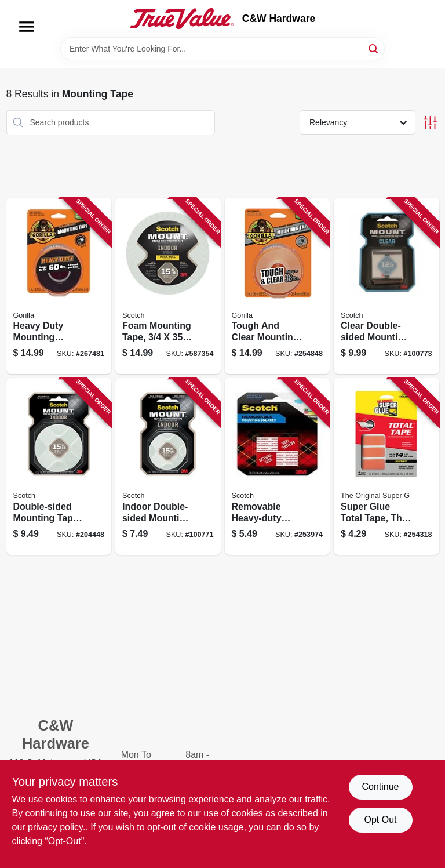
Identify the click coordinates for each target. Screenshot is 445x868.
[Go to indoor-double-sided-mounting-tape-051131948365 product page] (168, 466)
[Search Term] (222, 49)
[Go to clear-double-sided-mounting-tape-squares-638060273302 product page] (386, 286)
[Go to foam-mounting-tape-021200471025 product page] (168, 286)
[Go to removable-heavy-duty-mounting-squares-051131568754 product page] (278, 466)
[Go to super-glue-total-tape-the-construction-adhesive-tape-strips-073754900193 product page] (386, 466)
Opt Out (380, 820)
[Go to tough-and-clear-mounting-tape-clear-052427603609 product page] (278, 286)
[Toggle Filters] (430, 123)
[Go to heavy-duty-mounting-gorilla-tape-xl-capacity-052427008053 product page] (59, 286)
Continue (380, 787)
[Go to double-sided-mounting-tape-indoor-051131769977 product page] (59, 466)
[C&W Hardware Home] (182, 19)
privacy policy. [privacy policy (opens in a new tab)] (56, 827)
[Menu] (27, 27)
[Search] (374, 48)
